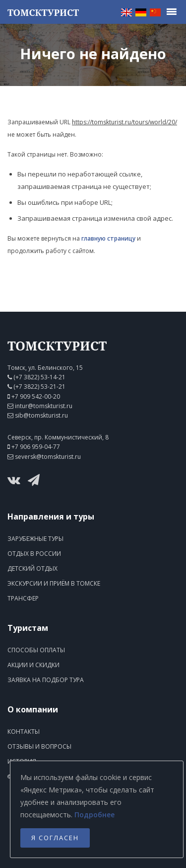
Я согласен (55, 838)
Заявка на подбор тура (46, 680)
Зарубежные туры (35, 539)
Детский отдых (32, 568)
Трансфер (23, 598)
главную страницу (108, 238)
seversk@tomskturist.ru (48, 457)
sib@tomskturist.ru (41, 415)
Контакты (24, 732)
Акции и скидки (33, 665)
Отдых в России (34, 554)
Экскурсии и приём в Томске (54, 583)
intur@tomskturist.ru (44, 406)
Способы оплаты (36, 650)
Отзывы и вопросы (39, 746)
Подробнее (94, 815)
